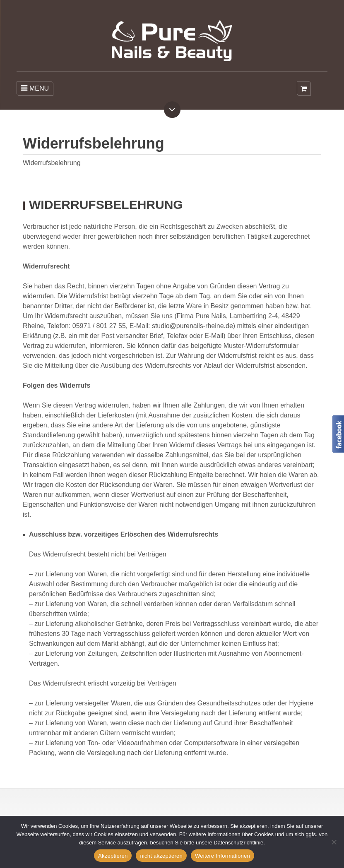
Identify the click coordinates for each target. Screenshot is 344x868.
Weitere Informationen (223, 856)
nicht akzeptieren (161, 856)
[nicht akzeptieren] (334, 842)
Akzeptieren (113, 856)
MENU (35, 88)
